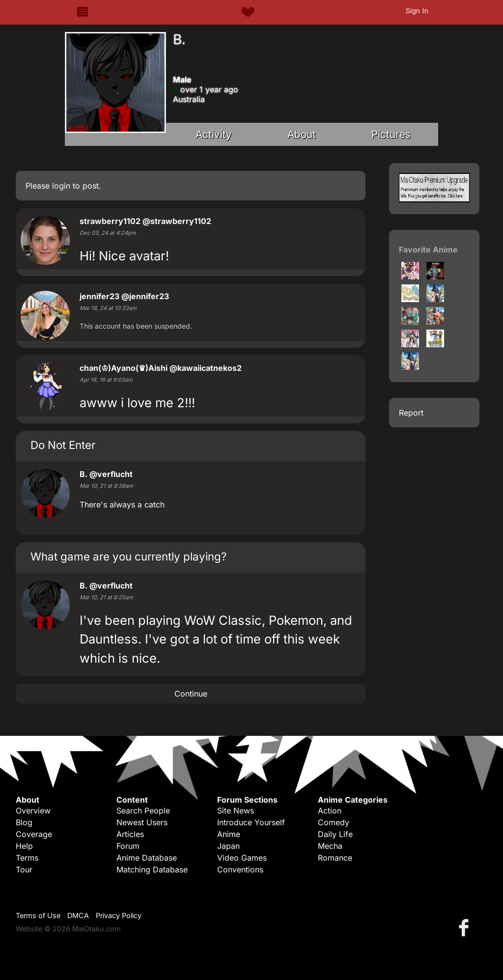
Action (330, 811)
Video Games (242, 858)
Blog (24, 822)
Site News (236, 811)
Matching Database (152, 869)
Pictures (391, 134)
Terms (27, 858)
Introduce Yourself (251, 822)
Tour (24, 869)
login (61, 186)
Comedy (334, 822)
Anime (229, 834)
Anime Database (147, 858)
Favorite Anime (428, 250)
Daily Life (335, 834)
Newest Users (142, 822)
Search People (143, 811)
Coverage (34, 834)
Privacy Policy (119, 915)
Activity (214, 134)
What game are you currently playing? (128, 556)
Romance (335, 858)
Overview (33, 811)
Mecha (330, 846)
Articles (130, 834)
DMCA (78, 915)
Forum (128, 846)
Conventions (240, 869)
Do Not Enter (63, 445)
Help (24, 846)
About (302, 134)
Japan (228, 846)
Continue (191, 694)
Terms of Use (38, 915)
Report (411, 413)
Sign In (417, 11)
